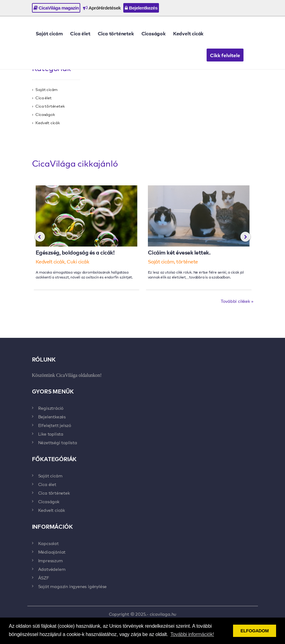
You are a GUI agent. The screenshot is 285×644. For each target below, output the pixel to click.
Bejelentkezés (141, 8)
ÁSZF (44, 578)
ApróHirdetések (102, 8)
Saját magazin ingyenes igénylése (73, 586)
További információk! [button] (192, 634)
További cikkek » (237, 301)
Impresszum (50, 560)
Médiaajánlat (52, 552)
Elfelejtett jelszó (55, 425)
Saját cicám (49, 33)
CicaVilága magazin (56, 8)
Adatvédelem (52, 569)
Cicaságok (154, 33)
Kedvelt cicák (188, 33)
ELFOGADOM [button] (255, 631)
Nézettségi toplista (58, 442)
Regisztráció (51, 408)
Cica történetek (116, 33)
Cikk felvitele (225, 55)
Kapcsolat (48, 543)
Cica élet (80, 33)
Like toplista (51, 434)
